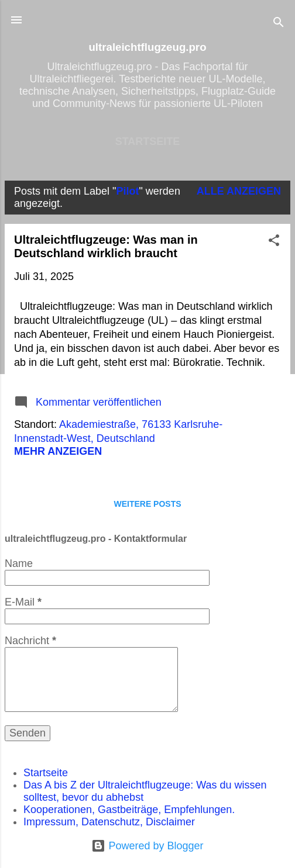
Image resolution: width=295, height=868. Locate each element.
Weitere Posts (147, 504)
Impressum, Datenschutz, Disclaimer (109, 822)
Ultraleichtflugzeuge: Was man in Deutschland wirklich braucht (106, 246)
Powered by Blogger (147, 846)
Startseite (148, 141)
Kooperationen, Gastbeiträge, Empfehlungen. (129, 810)
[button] (274, 242)
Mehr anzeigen (58, 451)
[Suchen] (279, 24)
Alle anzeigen (239, 191)
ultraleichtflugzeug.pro (147, 47)
